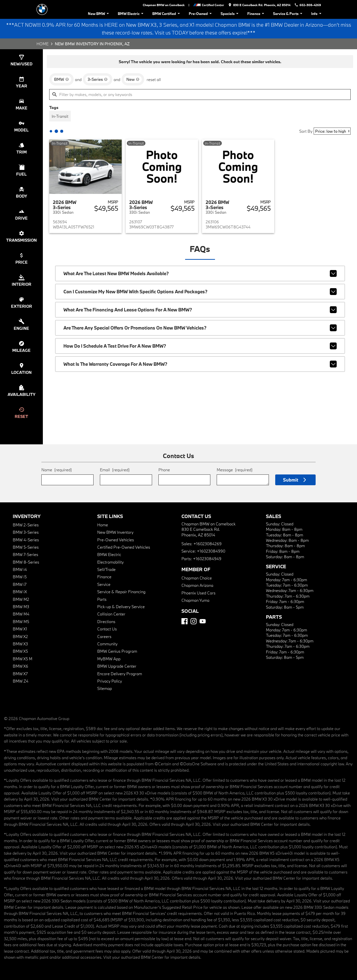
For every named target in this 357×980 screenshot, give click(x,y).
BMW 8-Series (26, 562)
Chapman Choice (197, 578)
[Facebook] (184, 621)
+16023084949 (207, 559)
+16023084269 (208, 544)
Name (57, 470)
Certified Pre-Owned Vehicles (124, 547)
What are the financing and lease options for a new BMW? (200, 310)
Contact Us (107, 629)
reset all (154, 79)
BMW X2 (20, 636)
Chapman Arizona (197, 585)
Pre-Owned (201, 14)
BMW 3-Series (26, 532)
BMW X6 (20, 666)
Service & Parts (288, 14)
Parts (102, 599)
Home (42, 44)
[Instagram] (194, 621)
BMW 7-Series (25, 554)
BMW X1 (20, 629)
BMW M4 (21, 614)
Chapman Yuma (195, 600)
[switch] (21, 60)
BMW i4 (20, 569)
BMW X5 (20, 651)
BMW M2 (21, 599)
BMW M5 (21, 621)
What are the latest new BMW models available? (200, 273)
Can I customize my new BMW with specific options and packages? (200, 292)
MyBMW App (109, 659)
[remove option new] (133, 79)
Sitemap (105, 688)
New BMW (99, 14)
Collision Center (111, 614)
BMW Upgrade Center (117, 666)
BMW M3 (21, 607)
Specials (230, 14)
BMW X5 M (23, 659)
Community (107, 644)
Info (317, 14)
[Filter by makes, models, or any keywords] (200, 94)
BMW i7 (20, 584)
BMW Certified (167, 14)
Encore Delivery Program (120, 674)
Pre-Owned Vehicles (116, 540)
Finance (256, 14)
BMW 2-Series (26, 525)
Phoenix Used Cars (198, 593)
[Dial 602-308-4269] (308, 5)
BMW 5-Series (26, 547)
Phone (164, 470)
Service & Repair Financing (121, 592)
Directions (106, 621)
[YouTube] (203, 621)
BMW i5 (20, 577)
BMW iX (20, 592)
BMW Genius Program (117, 651)
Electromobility (110, 562)
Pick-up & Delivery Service (121, 607)
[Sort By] (332, 131)
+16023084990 (211, 551)
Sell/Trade (106, 569)
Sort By (306, 131)
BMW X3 (20, 644)
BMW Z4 (21, 681)
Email (115, 470)
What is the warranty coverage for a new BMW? (200, 364)
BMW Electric (131, 14)
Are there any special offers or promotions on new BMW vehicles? (200, 328)
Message (235, 470)
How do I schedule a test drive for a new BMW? (200, 346)
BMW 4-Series (26, 540)
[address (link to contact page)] (259, 5)
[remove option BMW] (61, 79)
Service (104, 584)
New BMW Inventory (115, 532)
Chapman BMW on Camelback (164, 5)
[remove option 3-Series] (98, 79)
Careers (104, 636)
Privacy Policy (110, 681)
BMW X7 (20, 674)
